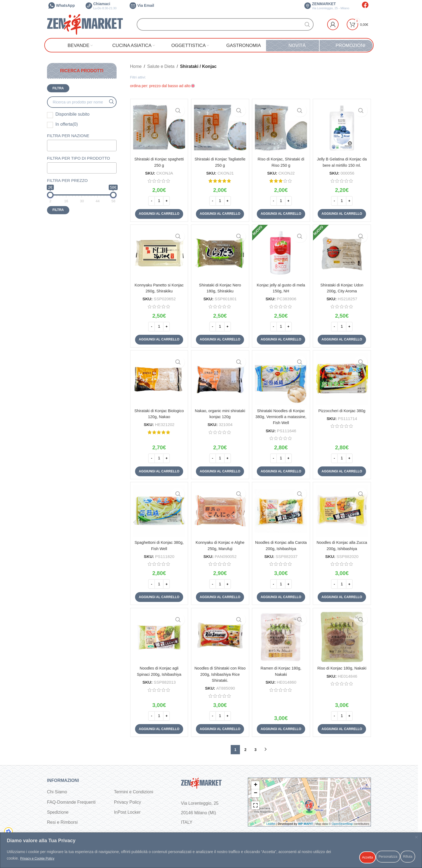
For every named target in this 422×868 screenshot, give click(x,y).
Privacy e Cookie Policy (59, 860)
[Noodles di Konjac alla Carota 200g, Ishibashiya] (281, 512)
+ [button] (256, 786)
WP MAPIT (306, 825)
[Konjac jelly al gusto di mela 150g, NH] (281, 253)
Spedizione (58, 813)
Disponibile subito (72, 114)
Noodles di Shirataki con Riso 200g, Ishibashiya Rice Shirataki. (220, 675)
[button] (158, 212)
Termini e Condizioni (133, 793)
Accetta (401, 857)
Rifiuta (371, 857)
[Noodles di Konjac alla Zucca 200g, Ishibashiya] (343, 512)
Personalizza (337, 857)
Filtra (58, 88)
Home (136, 66)
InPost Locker (127, 813)
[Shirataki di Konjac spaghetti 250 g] (158, 127)
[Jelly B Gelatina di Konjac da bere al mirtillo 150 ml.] (343, 127)
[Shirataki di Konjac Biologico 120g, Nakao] (158, 380)
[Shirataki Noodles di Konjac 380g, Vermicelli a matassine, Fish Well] (281, 380)
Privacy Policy (127, 803)
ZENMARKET (327, 6)
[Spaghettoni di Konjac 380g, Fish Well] (158, 512)
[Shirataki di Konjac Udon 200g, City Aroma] (343, 253)
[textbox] (76, 145)
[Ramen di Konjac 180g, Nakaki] (281, 638)
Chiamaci (101, 6)
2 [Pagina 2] (245, 750)
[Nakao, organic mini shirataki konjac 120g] (220, 380)
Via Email (142, 5)
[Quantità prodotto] (158, 199)
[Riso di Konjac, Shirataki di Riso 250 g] (281, 127)
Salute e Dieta (161, 66)
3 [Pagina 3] (255, 750)
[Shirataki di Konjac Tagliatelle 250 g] (220, 127)
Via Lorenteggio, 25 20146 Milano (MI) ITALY (200, 814)
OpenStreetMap (342, 825)
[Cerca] (225, 24)
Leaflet (271, 825)
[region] (211, 852)
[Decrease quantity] (151, 199)
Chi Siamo (57, 793)
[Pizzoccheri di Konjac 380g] (343, 380)
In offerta (67, 124)
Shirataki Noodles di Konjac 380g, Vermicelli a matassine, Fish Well (281, 416)
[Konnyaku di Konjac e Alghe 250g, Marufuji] (220, 512)
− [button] (256, 794)
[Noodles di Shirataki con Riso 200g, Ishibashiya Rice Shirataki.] (220, 638)
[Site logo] (85, 24)
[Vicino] (416, 840)
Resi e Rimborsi (62, 823)
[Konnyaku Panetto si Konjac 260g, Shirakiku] (158, 253)
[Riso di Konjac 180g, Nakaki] (343, 638)
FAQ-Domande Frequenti (71, 803)
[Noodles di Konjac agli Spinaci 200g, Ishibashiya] (158, 638)
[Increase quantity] (166, 199)
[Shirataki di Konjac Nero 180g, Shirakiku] (220, 253)
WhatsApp (62, 5)
